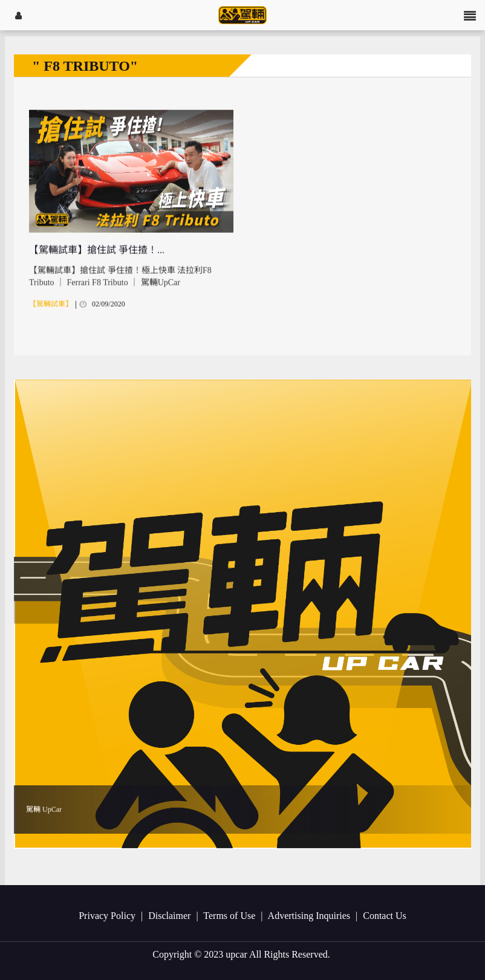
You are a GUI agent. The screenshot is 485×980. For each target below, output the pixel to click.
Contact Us (385, 916)
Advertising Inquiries (310, 916)
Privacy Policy (108, 916)
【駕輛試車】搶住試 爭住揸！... (97, 261)
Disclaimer (171, 916)
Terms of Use (230, 916)
